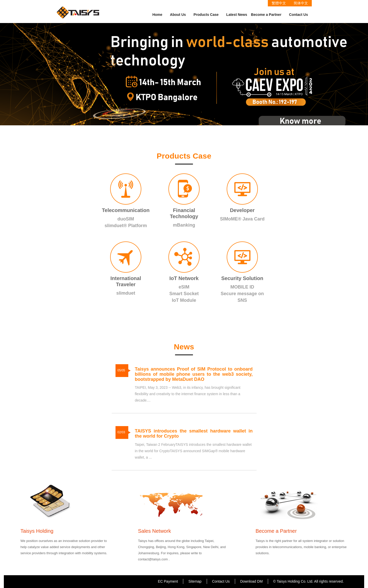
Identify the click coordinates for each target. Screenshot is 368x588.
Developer (242, 210)
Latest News (237, 15)
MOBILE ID (242, 287)
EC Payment (168, 581)
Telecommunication (126, 210)
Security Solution (242, 278)
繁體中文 (279, 3)
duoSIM (126, 219)
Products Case (206, 15)
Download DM (251, 581)
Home (157, 15)
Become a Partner (266, 15)
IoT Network (184, 278)
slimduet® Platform (126, 226)
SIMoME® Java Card (242, 219)
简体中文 (301, 3)
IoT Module (184, 300)
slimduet (126, 293)
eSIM (184, 287)
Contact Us (298, 15)
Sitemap (195, 581)
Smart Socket (184, 294)
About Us (178, 15)
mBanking (184, 225)
